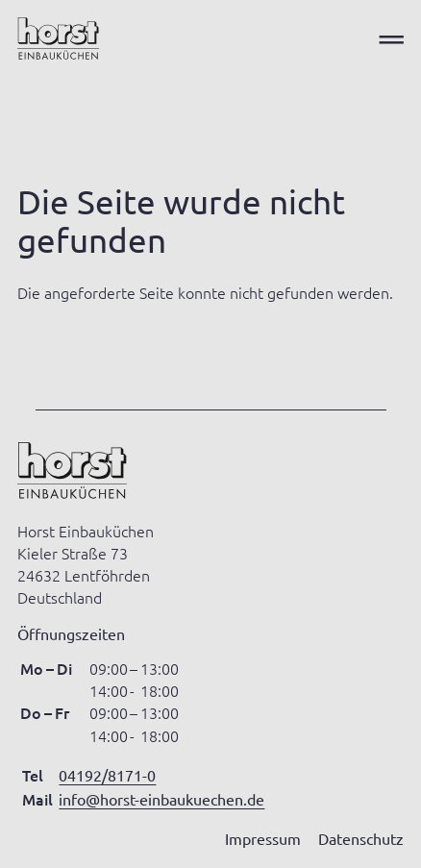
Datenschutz (361, 838)
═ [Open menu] (392, 39)
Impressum (263, 838)
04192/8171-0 (107, 775)
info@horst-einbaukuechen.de (161, 799)
